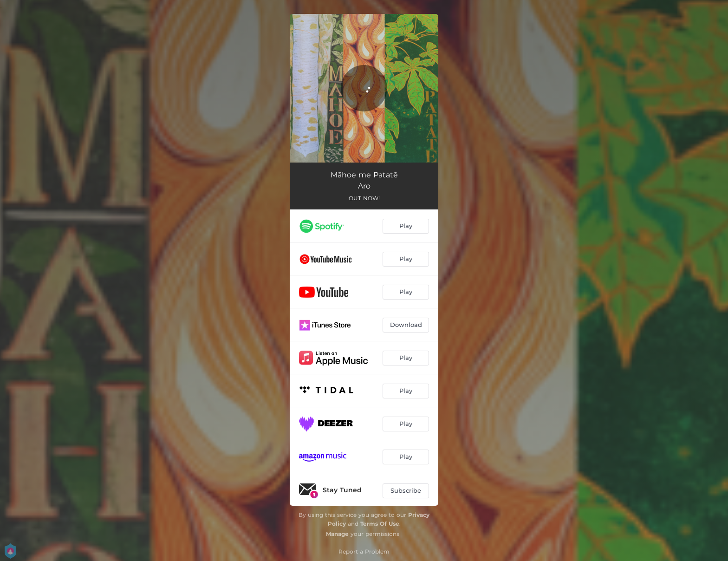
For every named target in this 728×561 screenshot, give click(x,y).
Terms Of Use (380, 524)
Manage (337, 534)
